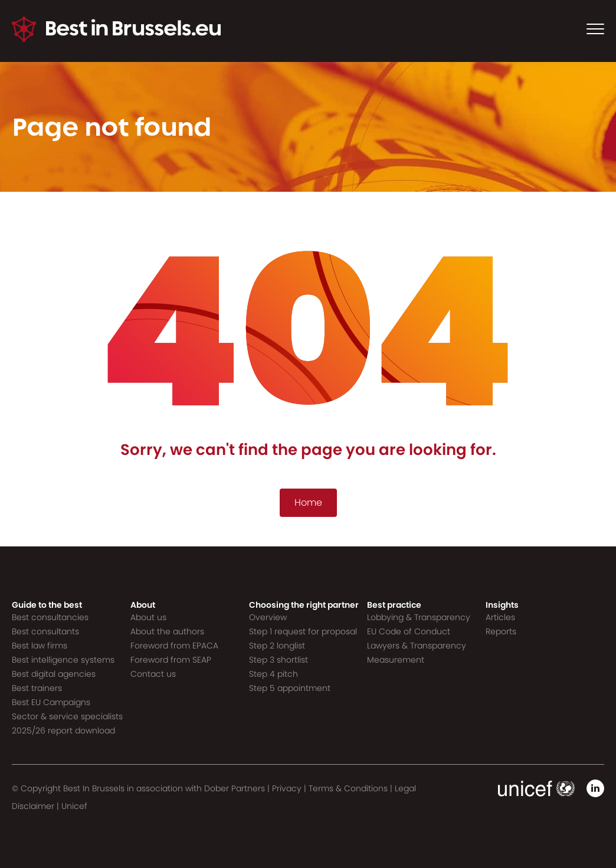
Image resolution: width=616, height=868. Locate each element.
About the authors (167, 631)
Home (308, 502)
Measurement (396, 660)
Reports (501, 631)
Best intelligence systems (63, 660)
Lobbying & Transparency (419, 617)
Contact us (153, 674)
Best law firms (40, 646)
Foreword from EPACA (174, 646)
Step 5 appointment (290, 688)
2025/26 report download (63, 731)
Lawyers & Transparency (417, 646)
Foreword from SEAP (171, 660)
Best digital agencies (54, 674)
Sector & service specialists (67, 716)
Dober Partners (235, 788)
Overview (268, 617)
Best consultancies (50, 617)
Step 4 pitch (273, 674)
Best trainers (37, 688)
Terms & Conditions (348, 788)
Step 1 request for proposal (303, 631)
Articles (500, 617)
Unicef (74, 806)
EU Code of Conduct (409, 631)
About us (148, 617)
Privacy (287, 788)
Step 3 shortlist (278, 660)
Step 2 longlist (277, 646)
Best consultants (45, 631)
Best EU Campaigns (51, 702)
